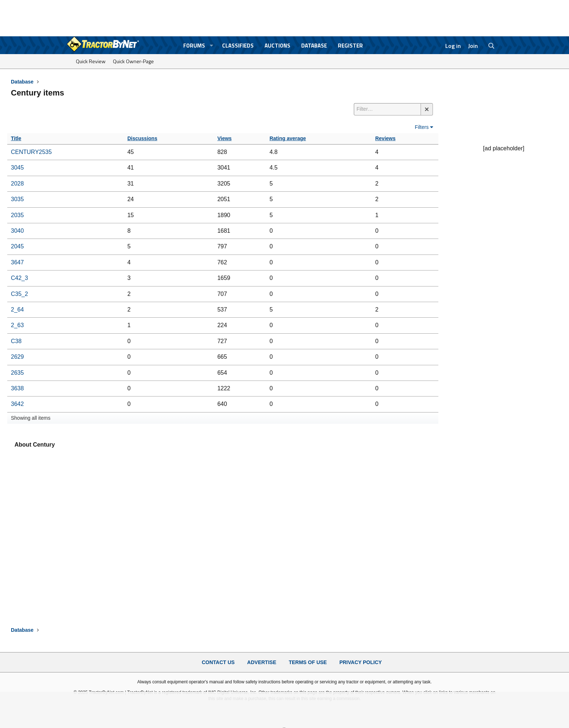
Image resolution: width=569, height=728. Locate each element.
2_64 (17, 310)
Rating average (288, 138)
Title (16, 138)
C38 (16, 341)
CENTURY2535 (31, 152)
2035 (17, 215)
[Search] (492, 46)
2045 (17, 246)
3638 (17, 388)
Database (314, 46)
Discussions (142, 138)
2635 (17, 373)
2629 (17, 357)
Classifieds (238, 46)
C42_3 (19, 278)
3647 (17, 262)
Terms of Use (308, 662)
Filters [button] (422, 127)
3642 (17, 404)
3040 (17, 231)
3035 (17, 199)
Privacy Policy (361, 662)
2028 (17, 184)
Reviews (385, 138)
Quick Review (91, 61)
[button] (212, 46)
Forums (194, 46)
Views (224, 138)
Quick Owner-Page (133, 61)
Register (350, 46)
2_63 (17, 325)
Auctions (277, 46)
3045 (17, 168)
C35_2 (19, 294)
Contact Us (218, 662)
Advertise (262, 662)
